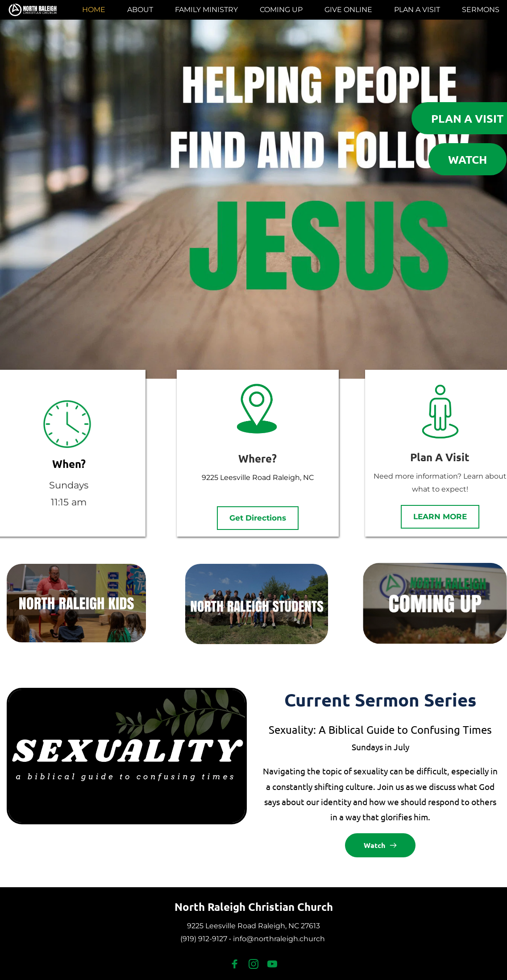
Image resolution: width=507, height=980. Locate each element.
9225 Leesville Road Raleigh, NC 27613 (253, 926)
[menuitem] (94, 10)
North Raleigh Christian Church (254, 907)
